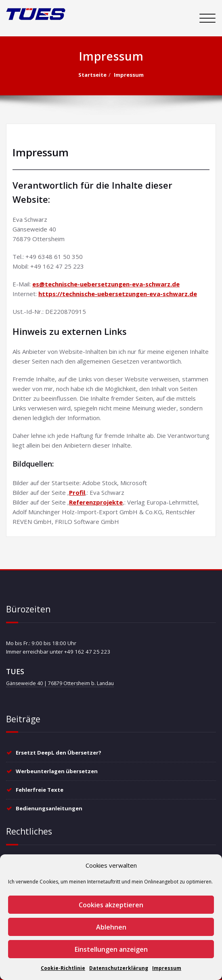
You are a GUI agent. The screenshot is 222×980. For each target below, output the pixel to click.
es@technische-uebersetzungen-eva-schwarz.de (106, 284)
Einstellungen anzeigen (111, 949)
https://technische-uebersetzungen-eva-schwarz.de (118, 294)
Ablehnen (111, 927)
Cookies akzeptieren (111, 905)
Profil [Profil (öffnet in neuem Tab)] (77, 492)
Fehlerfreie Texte (40, 790)
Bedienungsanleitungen (49, 808)
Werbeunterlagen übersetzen (57, 771)
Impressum (167, 968)
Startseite (92, 75)
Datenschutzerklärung (119, 968)
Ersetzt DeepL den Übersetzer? (59, 753)
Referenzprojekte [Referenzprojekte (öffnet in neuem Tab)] (96, 502)
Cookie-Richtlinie (63, 968)
